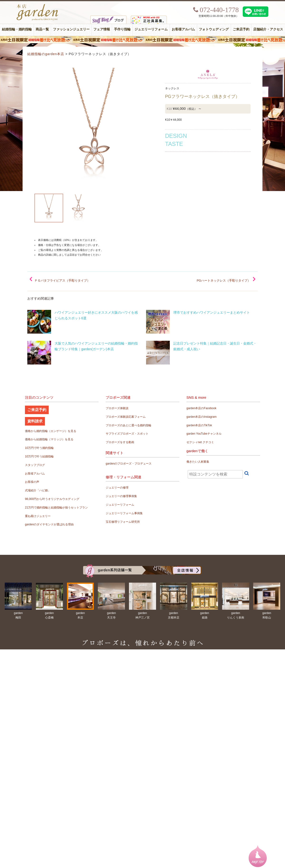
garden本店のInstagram (202, 417)
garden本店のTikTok (199, 425)
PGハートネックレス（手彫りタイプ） (224, 281)
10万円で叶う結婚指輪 (39, 456)
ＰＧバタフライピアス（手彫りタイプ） (62, 281)
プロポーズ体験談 (117, 408)
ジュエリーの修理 (117, 488)
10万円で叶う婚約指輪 (39, 448)
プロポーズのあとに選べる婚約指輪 (128, 425)
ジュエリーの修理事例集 (121, 496)
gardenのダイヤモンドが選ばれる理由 (49, 524)
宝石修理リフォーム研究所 (123, 522)
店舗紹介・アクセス (268, 29)
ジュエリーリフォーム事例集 (124, 513)
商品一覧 (42, 29)
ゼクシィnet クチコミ (200, 442)
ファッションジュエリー (71, 29)
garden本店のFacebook (201, 408)
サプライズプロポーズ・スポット (127, 434)
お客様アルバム (183, 29)
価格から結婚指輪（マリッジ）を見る (49, 439)
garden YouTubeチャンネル (204, 434)
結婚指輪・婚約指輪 (17, 29)
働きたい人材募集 (198, 462)
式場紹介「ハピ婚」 (38, 490)
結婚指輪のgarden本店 (46, 54)
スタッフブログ (35, 465)
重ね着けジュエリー (38, 516)
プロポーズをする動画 (120, 442)
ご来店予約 (241, 29)
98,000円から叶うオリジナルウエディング (52, 499)
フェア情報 (102, 29)
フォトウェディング (214, 29)
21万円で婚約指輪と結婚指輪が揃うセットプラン (56, 508)
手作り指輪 (122, 29)
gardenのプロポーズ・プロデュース (129, 464)
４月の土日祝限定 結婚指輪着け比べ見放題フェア (142, 40)
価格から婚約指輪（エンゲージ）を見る (51, 431)
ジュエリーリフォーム (151, 29)
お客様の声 (32, 482)
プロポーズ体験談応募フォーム (126, 417)
